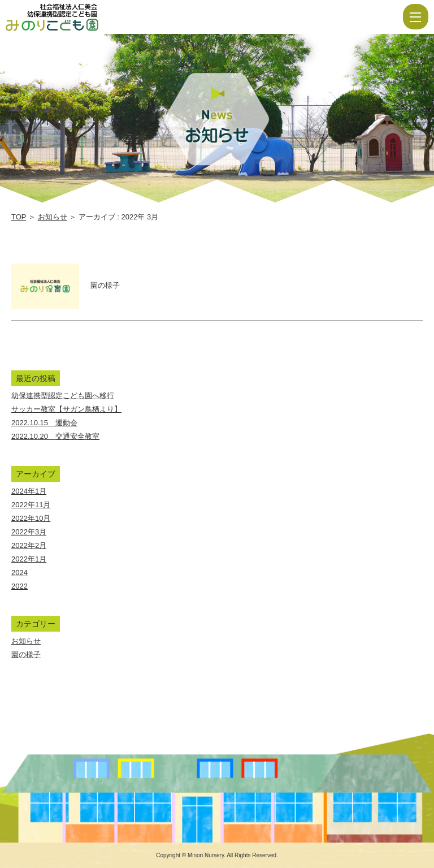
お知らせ (53, 217)
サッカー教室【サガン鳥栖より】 (66, 409)
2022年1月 (29, 559)
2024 (19, 573)
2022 (19, 586)
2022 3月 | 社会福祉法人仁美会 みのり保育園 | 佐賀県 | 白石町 (86, 17)
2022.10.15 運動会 (44, 423)
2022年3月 (29, 532)
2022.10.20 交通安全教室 (55, 436)
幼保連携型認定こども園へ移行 (63, 396)
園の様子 (26, 655)
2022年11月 (31, 505)
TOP (19, 217)
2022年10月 (31, 518)
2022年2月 (29, 545)
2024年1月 (29, 491)
